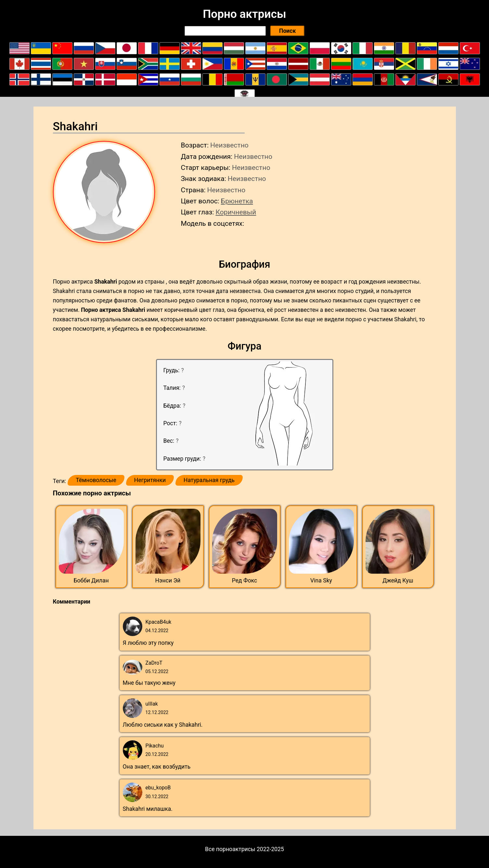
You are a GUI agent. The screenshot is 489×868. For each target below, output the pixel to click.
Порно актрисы (244, 14)
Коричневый (236, 212)
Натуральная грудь (209, 480)
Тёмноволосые (96, 480)
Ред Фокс (245, 581)
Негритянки (150, 480)
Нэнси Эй (168, 581)
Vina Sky (321, 581)
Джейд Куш (398, 581)
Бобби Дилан (91, 581)
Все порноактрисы (230, 849)
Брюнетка (237, 201)
